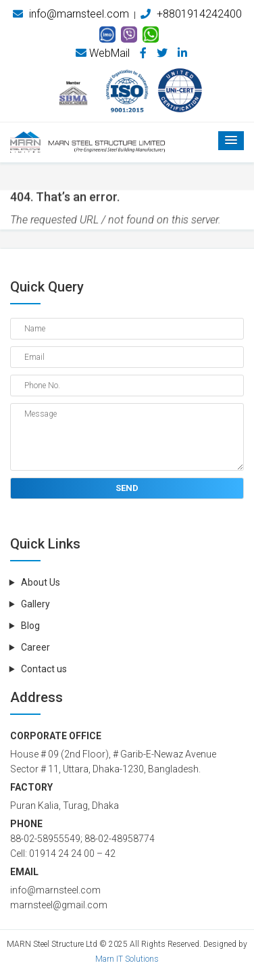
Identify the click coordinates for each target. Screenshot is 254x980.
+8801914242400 (191, 14)
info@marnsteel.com (71, 14)
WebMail (103, 53)
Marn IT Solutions (127, 959)
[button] (231, 141)
